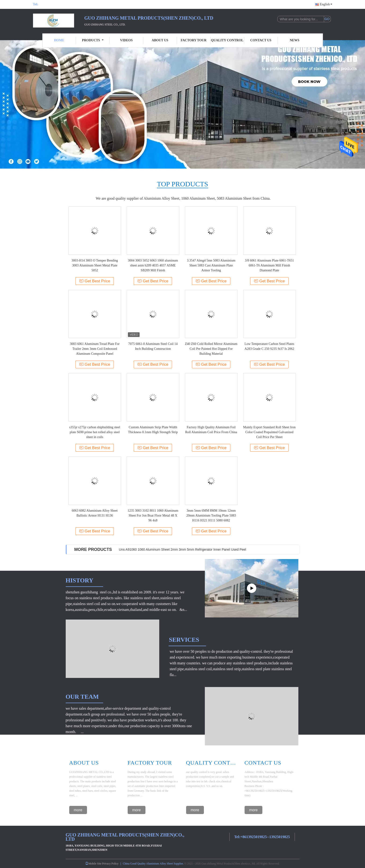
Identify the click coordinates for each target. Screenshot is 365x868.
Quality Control (227, 40)
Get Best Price (95, 281)
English (326, 4)
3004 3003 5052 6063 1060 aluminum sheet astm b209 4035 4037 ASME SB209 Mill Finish (153, 265)
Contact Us (261, 40)
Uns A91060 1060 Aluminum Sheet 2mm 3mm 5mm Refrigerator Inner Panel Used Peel (183, 549)
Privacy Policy (110, 864)
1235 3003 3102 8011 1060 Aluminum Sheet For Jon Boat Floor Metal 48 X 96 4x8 (153, 515)
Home (59, 40)
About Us (160, 40)
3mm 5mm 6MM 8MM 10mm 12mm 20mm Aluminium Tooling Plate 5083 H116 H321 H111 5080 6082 (211, 515)
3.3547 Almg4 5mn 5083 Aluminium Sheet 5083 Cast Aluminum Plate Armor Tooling (211, 265)
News (295, 40)
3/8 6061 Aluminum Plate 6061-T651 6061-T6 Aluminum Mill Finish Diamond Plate (269, 265)
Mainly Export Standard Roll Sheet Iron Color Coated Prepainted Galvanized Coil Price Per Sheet (269, 432)
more (78, 810)
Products (93, 40)
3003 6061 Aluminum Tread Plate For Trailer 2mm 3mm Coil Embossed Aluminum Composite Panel (95, 349)
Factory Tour (194, 40)
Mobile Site (93, 864)
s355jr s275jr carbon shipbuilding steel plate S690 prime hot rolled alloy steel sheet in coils (95, 432)
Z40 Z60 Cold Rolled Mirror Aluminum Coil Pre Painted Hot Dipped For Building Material (211, 349)
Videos (126, 40)
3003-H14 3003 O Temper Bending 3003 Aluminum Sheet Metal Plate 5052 (95, 265)
